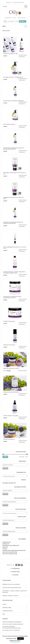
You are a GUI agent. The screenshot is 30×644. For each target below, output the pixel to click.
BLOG (15, 18)
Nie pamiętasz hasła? (19, 2)
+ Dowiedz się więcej (22, 371)
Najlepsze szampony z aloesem (10, 596)
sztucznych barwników (9, 552)
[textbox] (15, 465)
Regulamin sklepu (7, 608)
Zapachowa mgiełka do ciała (10, 54)
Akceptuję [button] (21, 639)
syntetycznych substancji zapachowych (13, 550)
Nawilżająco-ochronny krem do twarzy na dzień (14, 198)
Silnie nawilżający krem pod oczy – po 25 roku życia (15, 248)
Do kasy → (23, 21)
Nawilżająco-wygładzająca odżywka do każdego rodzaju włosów (13, 223)
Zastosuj (5, 468)
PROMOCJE (8, 18)
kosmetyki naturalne (8, 483)
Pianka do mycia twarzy (9, 345)
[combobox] (15, 476)
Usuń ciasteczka (15, 642)
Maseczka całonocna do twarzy (11, 368)
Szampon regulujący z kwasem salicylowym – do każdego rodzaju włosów (15, 272)
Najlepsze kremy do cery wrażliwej (11, 584)
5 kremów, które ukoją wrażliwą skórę (12, 588)
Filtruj (5, 457)
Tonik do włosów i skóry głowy (11, 416)
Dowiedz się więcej (15, 641)
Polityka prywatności (8, 611)
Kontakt (4, 604)
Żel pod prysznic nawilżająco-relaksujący (13, 101)
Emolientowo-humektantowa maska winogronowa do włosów (12, 297)
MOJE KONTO (21, 18)
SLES (4, 547)
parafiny (5, 544)
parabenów (5, 542)
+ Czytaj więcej (21, 57)
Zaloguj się (9, 2)
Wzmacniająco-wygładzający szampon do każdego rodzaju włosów (14, 148)
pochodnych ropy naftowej (10, 545)
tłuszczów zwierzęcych (9, 554)
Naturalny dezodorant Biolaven (11, 392)
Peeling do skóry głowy (9, 321)
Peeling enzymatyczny (9, 439)
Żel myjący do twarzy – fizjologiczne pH (13, 77)
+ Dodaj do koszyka (22, 55)
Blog (4, 614)
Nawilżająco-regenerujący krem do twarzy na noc (15, 173)
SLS (4, 549)
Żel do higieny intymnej (9, 124)
